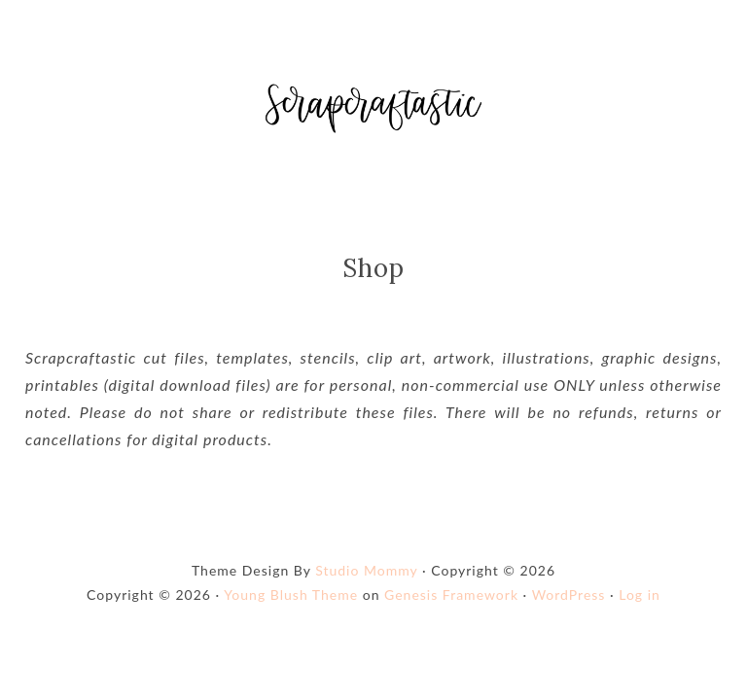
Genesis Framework (451, 611)
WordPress (569, 611)
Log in (640, 611)
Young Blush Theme (291, 611)
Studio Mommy (366, 587)
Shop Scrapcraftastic (373, 117)
